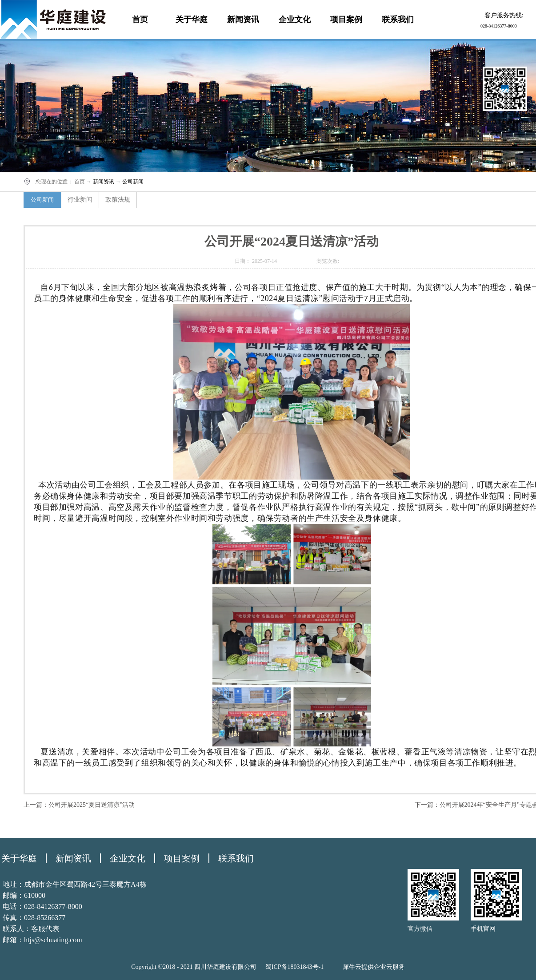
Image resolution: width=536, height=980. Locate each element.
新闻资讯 (104, 182)
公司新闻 (133, 182)
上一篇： (79, 805)
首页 (140, 20)
